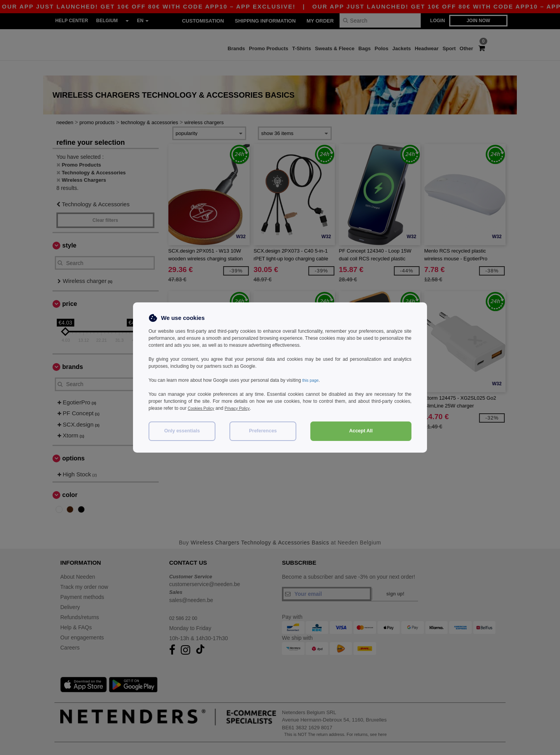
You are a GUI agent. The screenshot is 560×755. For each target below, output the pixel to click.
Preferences (263, 431)
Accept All (361, 431)
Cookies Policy (203, 408)
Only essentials (182, 431)
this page (312, 380)
